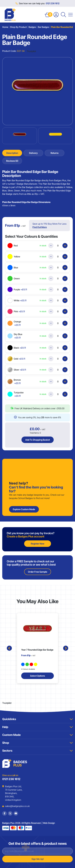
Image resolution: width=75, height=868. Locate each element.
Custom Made (37, 735)
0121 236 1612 (53, 3)
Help (37, 727)
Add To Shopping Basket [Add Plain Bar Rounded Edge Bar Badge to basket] (38, 440)
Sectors (37, 751)
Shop (37, 743)
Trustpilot (31, 51)
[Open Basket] (47, 15)
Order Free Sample (38, 572)
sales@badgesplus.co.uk (15, 806)
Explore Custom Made (24, 509)
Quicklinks (37, 719)
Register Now (38, 544)
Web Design (49, 823)
